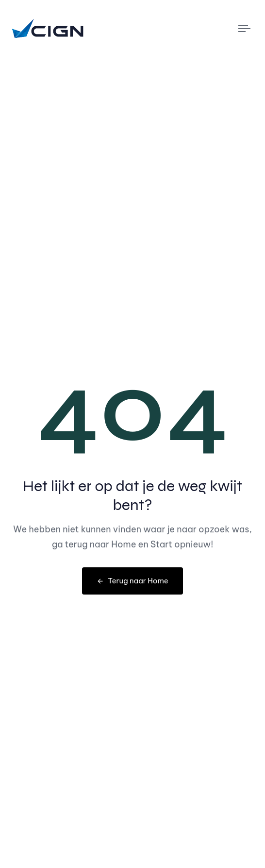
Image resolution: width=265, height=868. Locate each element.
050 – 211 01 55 (90, 8)
